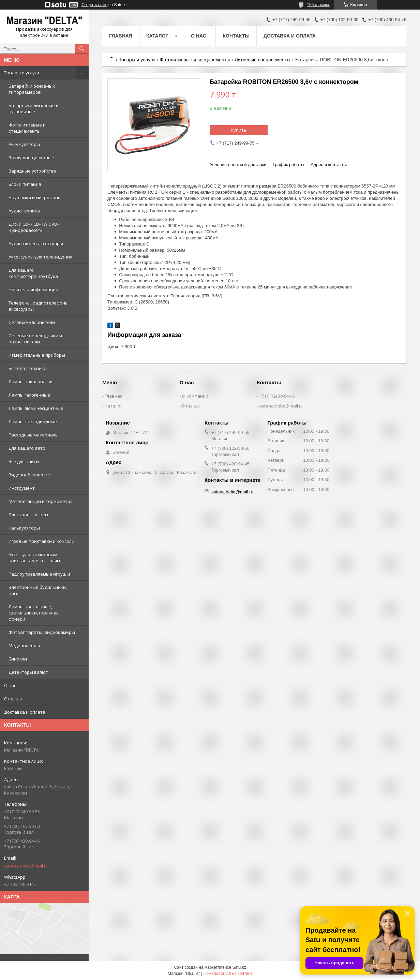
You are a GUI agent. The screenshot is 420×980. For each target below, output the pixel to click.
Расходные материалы (34, 435)
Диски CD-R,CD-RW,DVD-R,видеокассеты (34, 227)
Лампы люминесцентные (36, 408)
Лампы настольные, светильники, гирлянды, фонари (35, 613)
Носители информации (33, 289)
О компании (195, 396)
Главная (121, 36)
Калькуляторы (24, 528)
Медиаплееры (24, 645)
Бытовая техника (28, 368)
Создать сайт (94, 5)
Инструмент (22, 488)
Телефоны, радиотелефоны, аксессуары (39, 306)
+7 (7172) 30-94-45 (277, 396)
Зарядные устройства (33, 171)
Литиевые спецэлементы (263, 60)
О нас (10, 685)
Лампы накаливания (31, 382)
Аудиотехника (24, 211)
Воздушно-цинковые (31, 158)
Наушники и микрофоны (35, 197)
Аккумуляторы (24, 144)
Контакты (236, 36)
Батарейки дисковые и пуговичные (34, 108)
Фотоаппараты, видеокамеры (42, 632)
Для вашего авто (27, 448)
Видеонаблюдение (29, 475)
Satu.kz (239, 967)
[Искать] (82, 49)
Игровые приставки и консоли (41, 541)
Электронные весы (29, 515)
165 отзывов (319, 5)
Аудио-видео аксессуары (36, 243)
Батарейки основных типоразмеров (32, 89)
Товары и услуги (22, 73)
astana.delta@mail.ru (26, 866)
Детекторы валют (28, 672)
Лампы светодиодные (33, 421)
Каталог (157, 36)
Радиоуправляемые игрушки (40, 574)
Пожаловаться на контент (228, 974)
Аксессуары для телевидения (40, 257)
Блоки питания (25, 184)
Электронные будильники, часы (38, 590)
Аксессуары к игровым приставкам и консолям (34, 558)
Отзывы (13, 699)
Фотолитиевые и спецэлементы (27, 128)
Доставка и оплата (25, 712)
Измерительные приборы (37, 355)
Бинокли (18, 659)
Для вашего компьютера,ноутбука (33, 273)
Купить (239, 130)
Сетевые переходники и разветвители (35, 339)
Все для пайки (24, 461)
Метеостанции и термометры (41, 501)
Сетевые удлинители (32, 322)
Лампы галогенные (29, 395)
